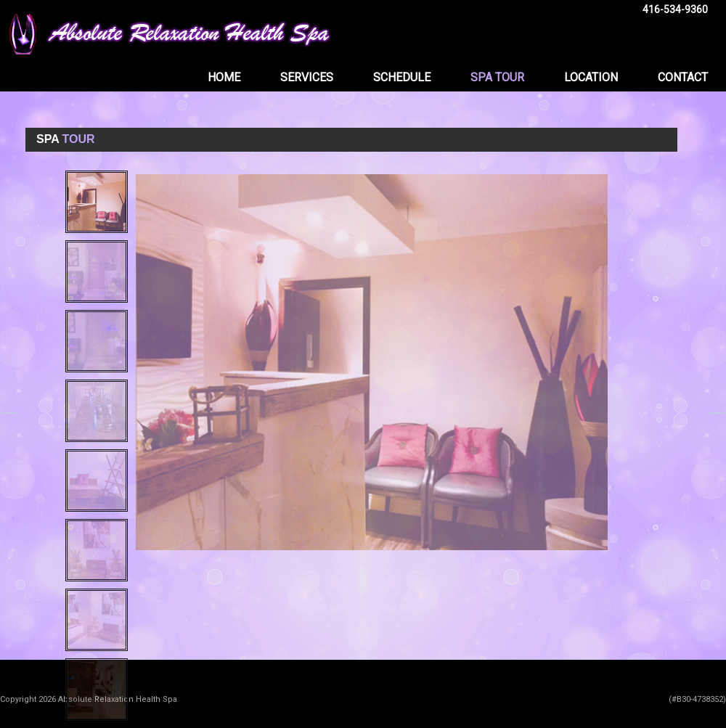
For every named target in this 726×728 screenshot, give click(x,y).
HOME (224, 77)
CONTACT (683, 77)
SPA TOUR (497, 77)
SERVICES (307, 77)
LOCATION (591, 77)
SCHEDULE (402, 77)
